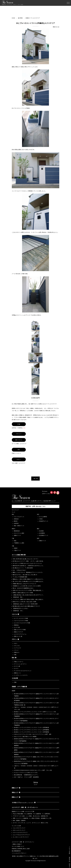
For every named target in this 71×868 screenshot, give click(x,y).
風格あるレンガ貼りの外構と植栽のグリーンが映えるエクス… (28, 579)
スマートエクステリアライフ (20, 833)
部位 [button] (14, 658)
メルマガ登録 (70, 850)
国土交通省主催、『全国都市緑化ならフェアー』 (26, 775)
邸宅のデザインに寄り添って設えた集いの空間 (24, 602)
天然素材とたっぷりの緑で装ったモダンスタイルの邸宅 (27, 586)
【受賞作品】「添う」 (18, 611)
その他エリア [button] (24, 803)
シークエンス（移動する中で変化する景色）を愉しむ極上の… (28, 599)
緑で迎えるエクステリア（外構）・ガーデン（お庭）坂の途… (28, 561)
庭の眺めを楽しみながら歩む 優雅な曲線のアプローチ (26, 606)
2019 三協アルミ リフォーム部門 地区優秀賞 (26, 777)
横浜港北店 (17, 531)
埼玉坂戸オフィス (44, 521)
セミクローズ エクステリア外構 (22, 623)
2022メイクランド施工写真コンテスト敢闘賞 (25, 737)
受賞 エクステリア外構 (20, 630)
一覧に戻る (36, 479)
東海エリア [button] (16, 793)
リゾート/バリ (18, 648)
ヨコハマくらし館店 (19, 533)
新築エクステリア (19, 632)
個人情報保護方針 (16, 851)
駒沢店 (16, 521)
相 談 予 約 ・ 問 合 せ (70, 862)
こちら (24, 428)
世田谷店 (16, 519)
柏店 (15, 541)
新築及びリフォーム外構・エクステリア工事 (23, 812)
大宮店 (41, 519)
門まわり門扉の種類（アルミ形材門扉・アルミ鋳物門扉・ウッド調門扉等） (32, 814)
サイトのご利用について (18, 846)
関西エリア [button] (16, 797)
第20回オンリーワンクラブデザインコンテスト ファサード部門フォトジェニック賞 (35, 712)
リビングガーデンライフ (19, 828)
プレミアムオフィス (19, 517)
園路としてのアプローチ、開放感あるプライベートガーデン (28, 572)
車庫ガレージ (17, 673)
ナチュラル (17, 646)
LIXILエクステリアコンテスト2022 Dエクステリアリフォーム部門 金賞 (33, 734)
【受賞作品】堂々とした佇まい (20, 608)
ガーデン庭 (17, 627)
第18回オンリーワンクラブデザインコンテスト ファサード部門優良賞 (31, 728)
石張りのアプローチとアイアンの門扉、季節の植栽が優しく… (28, 590)
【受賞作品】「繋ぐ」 (18, 597)
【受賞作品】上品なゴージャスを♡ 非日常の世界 (26, 604)
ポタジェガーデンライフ (19, 830)
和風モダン (17, 652)
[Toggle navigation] (68, 3)
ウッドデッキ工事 (16, 826)
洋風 (15, 655)
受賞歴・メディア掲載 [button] (19, 687)
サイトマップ (15, 510)
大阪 (13, 546)
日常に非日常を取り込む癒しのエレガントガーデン (25, 559)
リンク (13, 512)
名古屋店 (41, 531)
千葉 (13, 538)
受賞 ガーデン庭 (18, 636)
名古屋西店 (42, 533)
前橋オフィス (43, 541)
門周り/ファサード (19, 662)
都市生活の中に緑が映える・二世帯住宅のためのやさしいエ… (28, 566)
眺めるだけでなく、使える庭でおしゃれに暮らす (25, 575)
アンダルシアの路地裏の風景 (20, 577)
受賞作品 (16, 625)
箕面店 (16, 548)
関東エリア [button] (16, 788)
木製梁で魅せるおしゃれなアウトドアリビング (24, 584)
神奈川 (13, 529)
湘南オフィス (17, 535)
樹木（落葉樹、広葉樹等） (20, 821)
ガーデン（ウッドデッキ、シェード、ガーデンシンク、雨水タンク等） (31, 823)
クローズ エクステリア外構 (21, 621)
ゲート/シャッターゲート (20, 664)
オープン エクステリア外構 (21, 618)
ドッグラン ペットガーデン (21, 675)
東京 (13, 514)
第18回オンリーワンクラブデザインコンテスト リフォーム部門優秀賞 (31, 730)
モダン (16, 643)
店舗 (15, 682)
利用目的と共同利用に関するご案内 (21, 849)
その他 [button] (15, 678)
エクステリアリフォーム (20, 634)
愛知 (38, 529)
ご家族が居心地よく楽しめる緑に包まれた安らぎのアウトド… (28, 595)
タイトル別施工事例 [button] (19, 555)
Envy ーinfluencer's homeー (19, 570)
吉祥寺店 (16, 523)
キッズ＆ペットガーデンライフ (21, 837)
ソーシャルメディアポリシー (19, 853)
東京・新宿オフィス (19, 526)
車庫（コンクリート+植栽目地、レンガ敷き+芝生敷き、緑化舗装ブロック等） (33, 818)
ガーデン (16, 669)
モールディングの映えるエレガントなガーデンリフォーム (27, 563)
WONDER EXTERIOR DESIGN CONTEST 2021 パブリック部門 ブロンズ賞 (33, 770)
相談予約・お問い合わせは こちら (36, 506)
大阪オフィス (17, 550)
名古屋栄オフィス (44, 535)
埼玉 (38, 514)
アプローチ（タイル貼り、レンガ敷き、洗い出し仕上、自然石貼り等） (31, 816)
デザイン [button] (15, 639)
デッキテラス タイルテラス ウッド (23, 671)
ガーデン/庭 (17, 666)
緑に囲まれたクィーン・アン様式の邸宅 (23, 568)
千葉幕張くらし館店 (19, 543)
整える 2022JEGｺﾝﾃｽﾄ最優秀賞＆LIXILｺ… (23, 588)
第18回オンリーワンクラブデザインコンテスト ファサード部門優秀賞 (31, 732)
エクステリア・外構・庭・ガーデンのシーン (25, 807)
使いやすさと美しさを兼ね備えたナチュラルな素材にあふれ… (28, 581)
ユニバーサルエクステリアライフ (21, 835)
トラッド (16, 650)
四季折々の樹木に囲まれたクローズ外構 (23, 593)
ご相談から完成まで (17, 844)
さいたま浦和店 (43, 517)
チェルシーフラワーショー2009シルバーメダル (26, 773)
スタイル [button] (15, 614)
